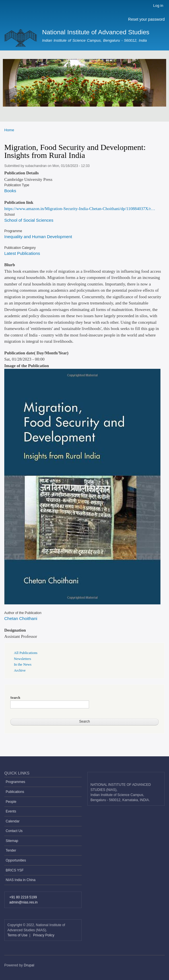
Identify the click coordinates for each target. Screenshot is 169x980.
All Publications (26, 653)
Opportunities (16, 860)
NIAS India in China (21, 880)
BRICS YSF (15, 870)
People (11, 802)
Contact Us (14, 831)
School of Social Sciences (29, 220)
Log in (158, 6)
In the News (23, 664)
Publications (15, 792)
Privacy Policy (44, 935)
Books (10, 191)
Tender (11, 850)
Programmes (16, 782)
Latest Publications (22, 253)
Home (9, 130)
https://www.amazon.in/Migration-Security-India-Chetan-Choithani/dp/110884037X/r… (80, 209)
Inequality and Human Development (38, 237)
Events (11, 811)
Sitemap (12, 841)
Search (15, 698)
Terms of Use (18, 935)
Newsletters (22, 659)
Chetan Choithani (21, 618)
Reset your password (146, 19)
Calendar (13, 821)
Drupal (29, 965)
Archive (20, 670)
